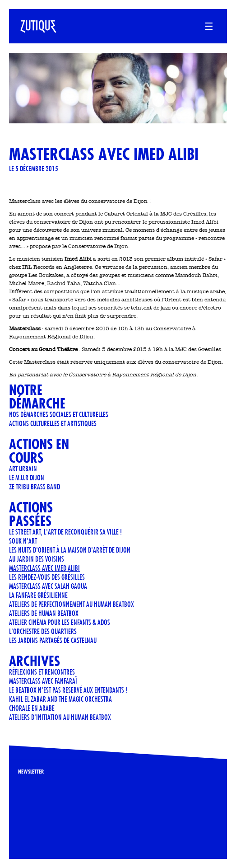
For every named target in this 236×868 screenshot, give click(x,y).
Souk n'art (23, 541)
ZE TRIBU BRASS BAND (35, 486)
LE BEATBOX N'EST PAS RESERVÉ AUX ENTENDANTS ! (68, 690)
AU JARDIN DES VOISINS (37, 559)
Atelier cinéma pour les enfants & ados (60, 622)
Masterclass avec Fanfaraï (43, 681)
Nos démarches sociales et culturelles (59, 414)
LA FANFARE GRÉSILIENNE (38, 595)
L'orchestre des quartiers (43, 631)
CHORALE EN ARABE (32, 708)
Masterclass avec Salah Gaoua (48, 586)
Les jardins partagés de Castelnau (53, 640)
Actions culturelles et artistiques (53, 423)
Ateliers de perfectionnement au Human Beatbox (72, 604)
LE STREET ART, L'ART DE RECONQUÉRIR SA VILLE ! (65, 532)
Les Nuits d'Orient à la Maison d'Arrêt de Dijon (70, 550)
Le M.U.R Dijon (27, 477)
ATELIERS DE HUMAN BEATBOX (44, 613)
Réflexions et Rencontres (42, 672)
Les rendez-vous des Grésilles (47, 577)
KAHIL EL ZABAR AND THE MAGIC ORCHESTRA (60, 699)
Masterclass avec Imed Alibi (44, 568)
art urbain (23, 468)
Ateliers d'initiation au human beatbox (60, 717)
